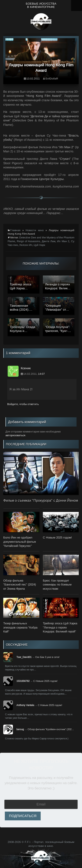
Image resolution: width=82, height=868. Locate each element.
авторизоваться (15, 435)
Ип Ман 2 (63, 241)
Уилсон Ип (26, 245)
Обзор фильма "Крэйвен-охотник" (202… (51, 729)
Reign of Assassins (28, 241)
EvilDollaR (52, 79)
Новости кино (35, 230)
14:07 (41, 374)
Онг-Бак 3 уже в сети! (47, 657)
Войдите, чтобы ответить (23, 404)
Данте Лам (49, 241)
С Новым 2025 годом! (45, 681)
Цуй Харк (39, 245)
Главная (15, 230)
